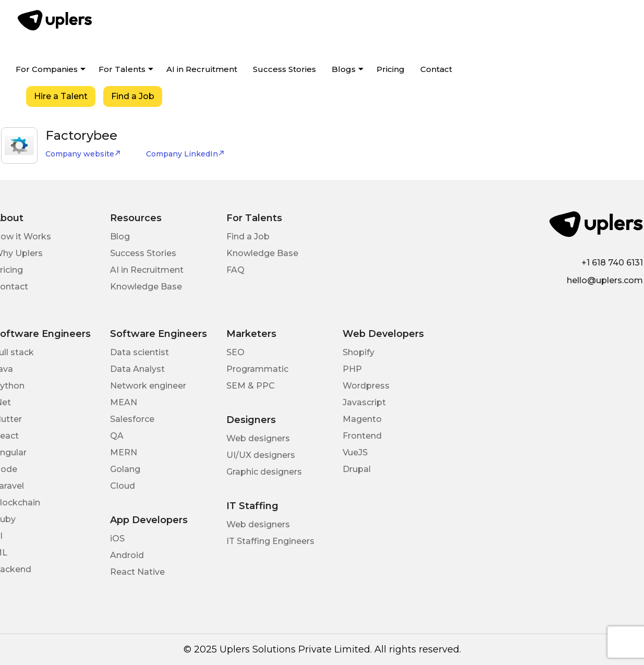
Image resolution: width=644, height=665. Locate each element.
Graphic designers (264, 472)
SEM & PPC (251, 386)
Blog (120, 237)
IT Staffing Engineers (270, 541)
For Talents (122, 69)
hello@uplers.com (605, 280)
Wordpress (366, 386)
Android (127, 555)
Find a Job (133, 96)
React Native (137, 572)
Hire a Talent (61, 96)
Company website (83, 154)
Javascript (364, 402)
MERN (124, 452)
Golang (125, 469)
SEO (235, 352)
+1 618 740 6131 (612, 263)
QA (117, 436)
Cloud (123, 486)
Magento (362, 419)
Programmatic (257, 369)
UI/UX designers (261, 455)
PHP (352, 369)
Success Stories (284, 69)
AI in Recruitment (202, 69)
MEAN (124, 402)
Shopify (359, 352)
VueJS (355, 452)
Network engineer (148, 386)
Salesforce (132, 419)
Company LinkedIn (185, 154)
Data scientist (139, 352)
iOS (117, 539)
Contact (436, 69)
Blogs (344, 69)
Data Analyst (137, 369)
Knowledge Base (146, 287)
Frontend (362, 436)
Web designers (258, 438)
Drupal (357, 469)
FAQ (235, 270)
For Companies (47, 69)
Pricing (391, 69)
